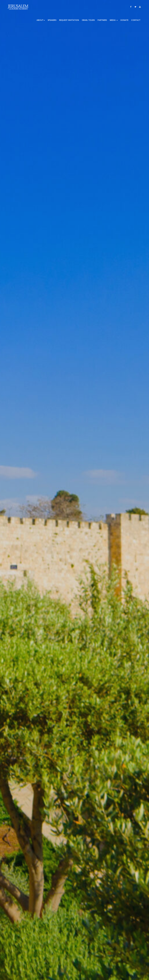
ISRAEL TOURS (88, 20)
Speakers (52, 20)
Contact (136, 20)
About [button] (41, 20)
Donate (124, 20)
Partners (102, 20)
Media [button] (114, 20)
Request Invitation (69, 20)
